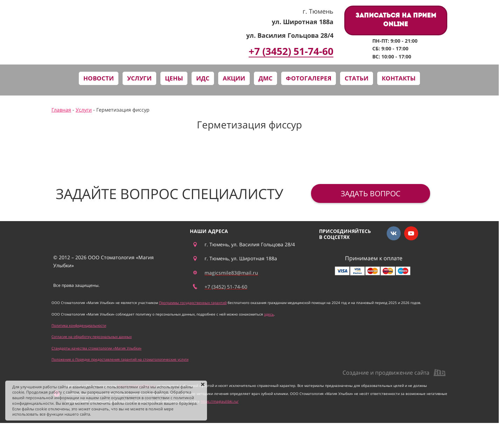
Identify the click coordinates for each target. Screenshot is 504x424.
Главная (61, 110)
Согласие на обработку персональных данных (92, 337)
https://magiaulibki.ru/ (220, 401)
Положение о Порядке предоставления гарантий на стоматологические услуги (120, 359)
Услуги (84, 110)
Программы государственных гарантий (193, 303)
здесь (269, 314)
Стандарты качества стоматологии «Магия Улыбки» (96, 348)
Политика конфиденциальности (79, 325)
